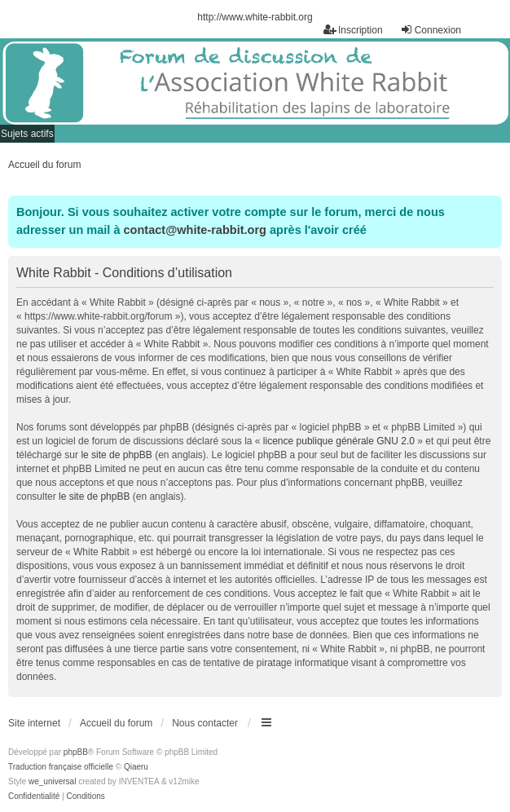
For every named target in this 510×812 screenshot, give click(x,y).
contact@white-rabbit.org (195, 230)
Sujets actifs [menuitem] (27, 134)
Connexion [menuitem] (431, 30)
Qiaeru (136, 767)
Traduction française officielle (61, 767)
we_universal (52, 781)
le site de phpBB (116, 455)
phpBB (76, 752)
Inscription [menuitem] (353, 30)
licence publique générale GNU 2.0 (339, 441)
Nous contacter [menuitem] (205, 723)
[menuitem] (34, 797)
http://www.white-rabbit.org (255, 17)
